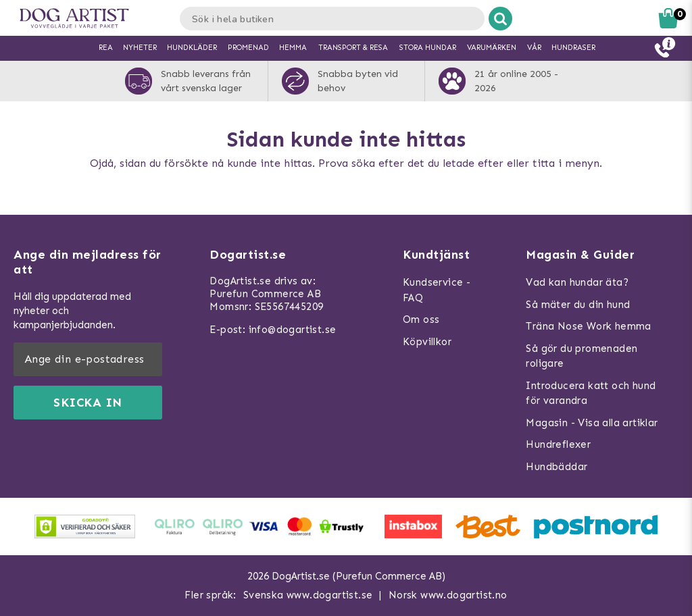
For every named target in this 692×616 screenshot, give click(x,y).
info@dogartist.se (293, 330)
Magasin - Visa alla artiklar (592, 423)
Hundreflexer (558, 444)
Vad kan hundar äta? (577, 282)
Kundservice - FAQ (437, 290)
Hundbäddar (557, 467)
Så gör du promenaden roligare (582, 356)
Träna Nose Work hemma (588, 326)
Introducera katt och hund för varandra (591, 393)
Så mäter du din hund (578, 305)
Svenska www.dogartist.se (308, 595)
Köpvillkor (427, 342)
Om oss (421, 319)
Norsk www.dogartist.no (448, 595)
